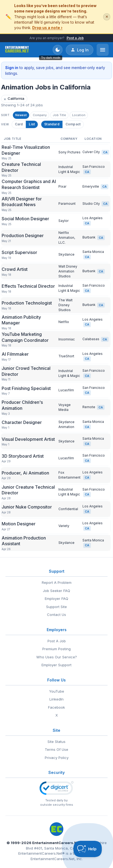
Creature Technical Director (21, 167)
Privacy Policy (57, 758)
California (14, 99)
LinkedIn (56, 699)
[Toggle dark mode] (58, 50)
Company (40, 115)
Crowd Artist (15, 269)
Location (79, 115)
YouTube (57, 691)
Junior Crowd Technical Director (26, 371)
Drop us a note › (47, 28)
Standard (52, 124)
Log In (80, 50)
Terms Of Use (56, 749)
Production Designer (23, 235)
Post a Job (75, 38)
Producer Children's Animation (22, 405)
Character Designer (22, 422)
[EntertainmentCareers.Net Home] (17, 50)
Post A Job (57, 641)
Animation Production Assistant (24, 541)
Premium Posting (56, 649)
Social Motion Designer (25, 219)
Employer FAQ (56, 599)
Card (20, 124)
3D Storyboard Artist (23, 456)
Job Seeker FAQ (56, 591)
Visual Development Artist (28, 439)
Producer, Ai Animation (25, 473)
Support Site (56, 607)
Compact (73, 124)
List (32, 124)
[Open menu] (103, 50)
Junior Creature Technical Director (28, 490)
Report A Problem (57, 582)
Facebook (56, 707)
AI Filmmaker (15, 354)
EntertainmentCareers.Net (56, 843)
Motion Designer (19, 524)
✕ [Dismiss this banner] (107, 17)
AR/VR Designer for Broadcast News (22, 202)
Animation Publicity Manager (21, 320)
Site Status (56, 742)
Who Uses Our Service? (57, 657)
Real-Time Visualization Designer (26, 150)
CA (105, 152)
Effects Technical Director (28, 286)
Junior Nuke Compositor (27, 507)
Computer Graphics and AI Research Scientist (29, 184)
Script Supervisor (19, 252)
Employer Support (56, 665)
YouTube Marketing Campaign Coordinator (25, 337)
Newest (21, 115)
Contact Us (56, 615)
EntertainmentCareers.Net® (41, 853)
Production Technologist (27, 303)
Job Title (59, 115)
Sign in (12, 68)
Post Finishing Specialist (26, 388)
